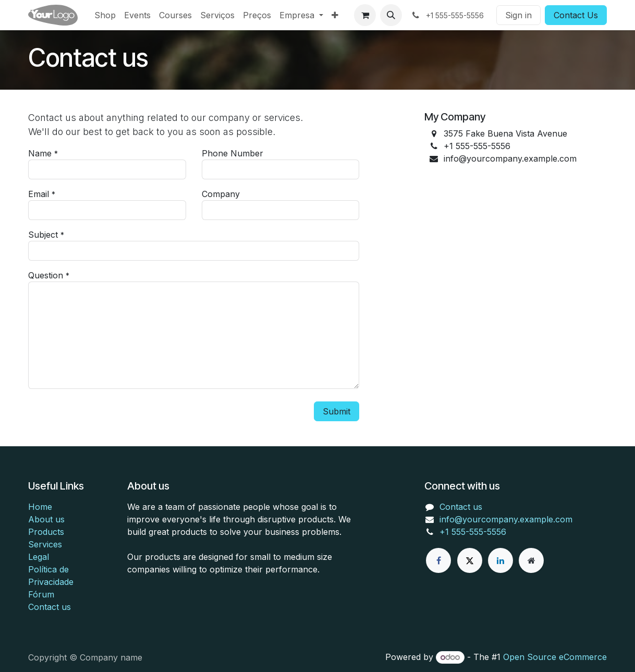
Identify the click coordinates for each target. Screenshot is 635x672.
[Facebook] (438, 560)
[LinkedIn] (500, 560)
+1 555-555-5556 (473, 532)
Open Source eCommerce (555, 657)
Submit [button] (337, 411)
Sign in (518, 15)
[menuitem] (105, 15)
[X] (470, 560)
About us (46, 519)
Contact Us (576, 15)
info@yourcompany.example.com (506, 519)
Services (45, 544)
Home (40, 507)
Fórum (41, 594)
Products (46, 532)
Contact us (50, 607)
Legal (39, 557)
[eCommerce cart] (365, 15)
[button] (391, 15)
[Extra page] (531, 560)
